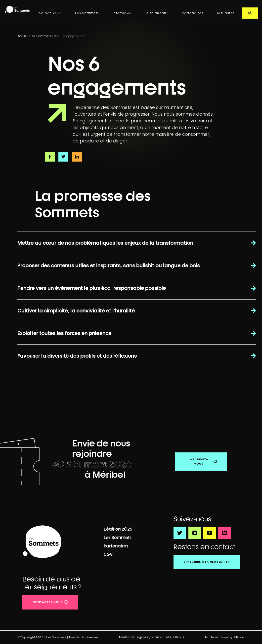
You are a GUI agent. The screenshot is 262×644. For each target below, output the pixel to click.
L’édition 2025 (118, 529)
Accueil (23, 36)
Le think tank (157, 13)
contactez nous (48, 602)
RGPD (180, 637)
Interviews (122, 13)
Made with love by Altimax (225, 637)
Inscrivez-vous (199, 461)
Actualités (226, 13)
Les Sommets (87, 13)
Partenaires (193, 13)
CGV (108, 554)
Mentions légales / (135, 637)
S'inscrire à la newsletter (207, 562)
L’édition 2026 (49, 13)
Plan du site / (164, 637)
